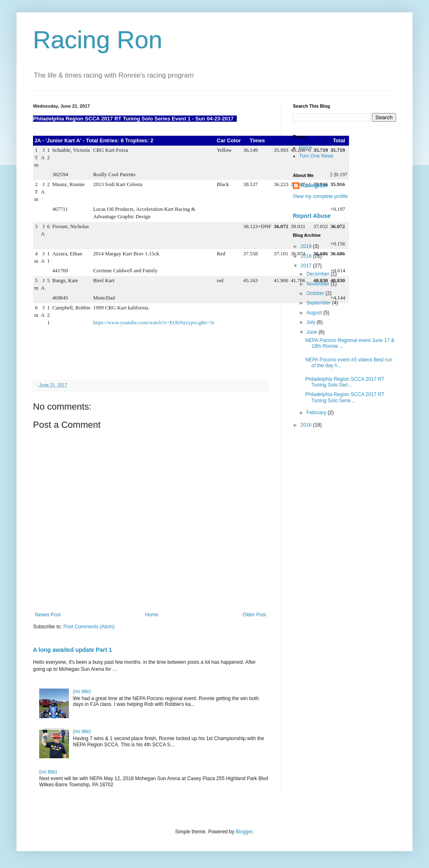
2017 (307, 266)
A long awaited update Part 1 (72, 650)
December (319, 274)
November (319, 284)
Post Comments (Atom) (89, 627)
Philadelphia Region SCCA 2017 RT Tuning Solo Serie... (345, 397)
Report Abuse (312, 216)
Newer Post (48, 615)
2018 (307, 256)
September (319, 303)
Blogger (244, 832)
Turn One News (316, 156)
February (317, 413)
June (312, 332)
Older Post (254, 615)
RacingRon (314, 186)
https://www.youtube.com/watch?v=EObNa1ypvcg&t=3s (154, 323)
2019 (307, 246)
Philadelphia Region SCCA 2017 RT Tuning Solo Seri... (345, 382)
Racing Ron (98, 40)
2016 (307, 425)
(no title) (82, 691)
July (312, 322)
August (315, 313)
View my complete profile (320, 196)
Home (152, 615)
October (316, 293)
